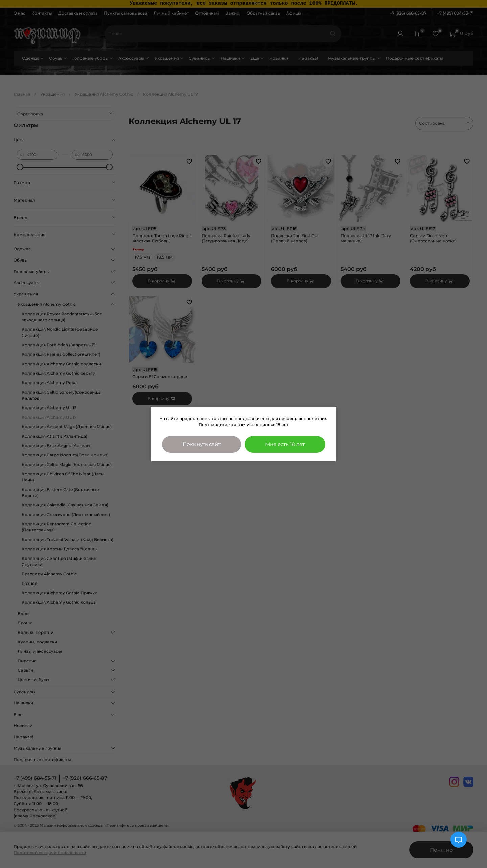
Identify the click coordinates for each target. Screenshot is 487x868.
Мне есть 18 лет (285, 444)
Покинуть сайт (202, 444)
